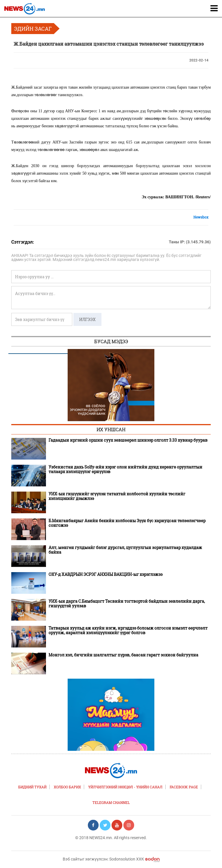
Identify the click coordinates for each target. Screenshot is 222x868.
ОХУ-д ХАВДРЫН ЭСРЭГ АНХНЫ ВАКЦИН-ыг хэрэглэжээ (106, 574)
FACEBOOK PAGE (184, 787)
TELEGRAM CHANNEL (111, 802)
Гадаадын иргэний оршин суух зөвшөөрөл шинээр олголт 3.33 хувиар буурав (128, 440)
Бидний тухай (32, 787)
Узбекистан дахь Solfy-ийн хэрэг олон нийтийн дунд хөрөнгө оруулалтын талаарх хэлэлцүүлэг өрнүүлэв (125, 469)
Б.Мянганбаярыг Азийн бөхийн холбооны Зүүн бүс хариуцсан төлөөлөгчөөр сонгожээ (127, 523)
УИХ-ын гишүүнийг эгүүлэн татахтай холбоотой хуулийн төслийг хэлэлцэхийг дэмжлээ (117, 496)
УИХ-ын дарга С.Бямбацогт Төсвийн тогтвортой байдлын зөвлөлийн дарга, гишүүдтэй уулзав (127, 604)
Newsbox (201, 217)
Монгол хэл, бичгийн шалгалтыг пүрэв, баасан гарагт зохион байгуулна (123, 655)
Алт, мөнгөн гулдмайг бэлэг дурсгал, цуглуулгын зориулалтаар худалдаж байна (125, 550)
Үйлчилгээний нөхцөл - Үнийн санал (125, 787)
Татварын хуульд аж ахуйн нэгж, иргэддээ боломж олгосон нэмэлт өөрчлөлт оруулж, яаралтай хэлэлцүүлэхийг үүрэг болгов (128, 630)
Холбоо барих (67, 787)
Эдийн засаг (33, 29)
